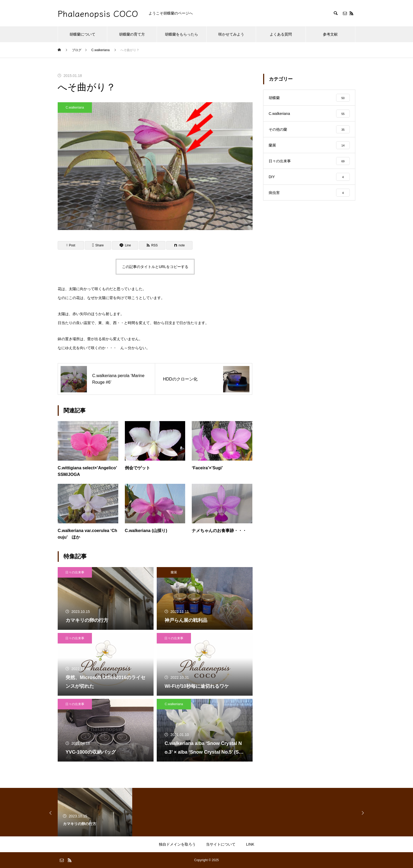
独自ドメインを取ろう (177, 844)
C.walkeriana (75, 108)
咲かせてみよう (231, 34)
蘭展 (174, 572)
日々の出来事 (75, 572)
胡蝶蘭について (82, 34)
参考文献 (330, 34)
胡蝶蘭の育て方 (132, 34)
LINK (250, 844)
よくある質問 (281, 34)
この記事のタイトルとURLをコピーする (155, 267)
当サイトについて (221, 844)
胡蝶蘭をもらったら (181, 34)
